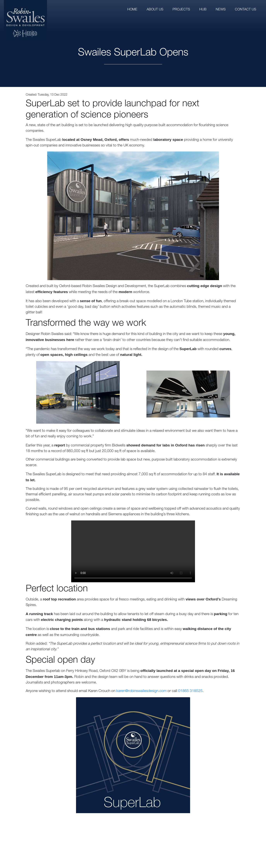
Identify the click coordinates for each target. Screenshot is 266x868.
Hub (203, 10)
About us (155, 10)
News (221, 10)
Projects (181, 10)
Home (132, 10)
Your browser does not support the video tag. (133, 551)
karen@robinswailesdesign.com (141, 691)
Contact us (245, 10)
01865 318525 (190, 691)
